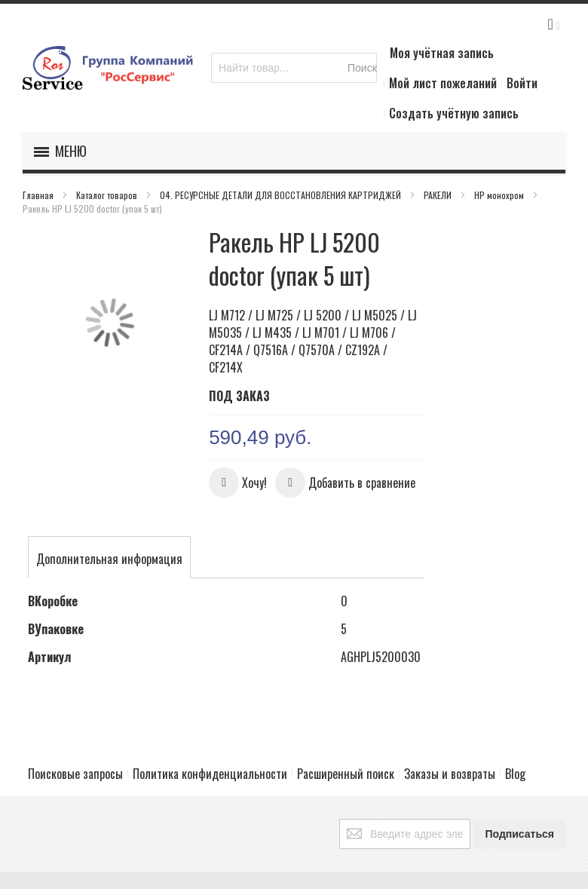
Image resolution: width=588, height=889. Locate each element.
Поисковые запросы (75, 774)
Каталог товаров (108, 195)
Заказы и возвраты (450, 774)
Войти (522, 83)
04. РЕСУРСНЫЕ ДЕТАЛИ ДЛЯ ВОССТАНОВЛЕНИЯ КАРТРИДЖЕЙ (282, 195)
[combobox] (294, 68)
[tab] (109, 559)
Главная (39, 195)
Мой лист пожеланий (443, 83)
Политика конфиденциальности (210, 774)
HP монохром (500, 195)
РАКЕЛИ (439, 195)
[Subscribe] (519, 834)
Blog (515, 774)
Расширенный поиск (346, 774)
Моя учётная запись (442, 53)
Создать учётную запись (454, 113)
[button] (238, 483)
